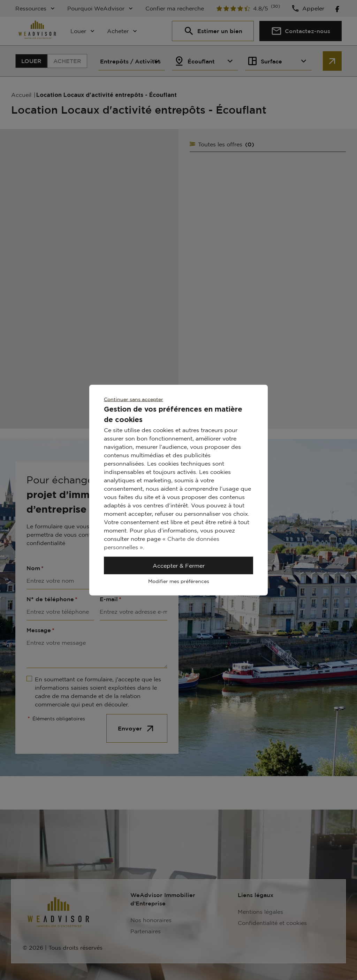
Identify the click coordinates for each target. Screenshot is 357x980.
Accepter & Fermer (179, 566)
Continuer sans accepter (134, 399)
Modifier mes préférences (179, 581)
